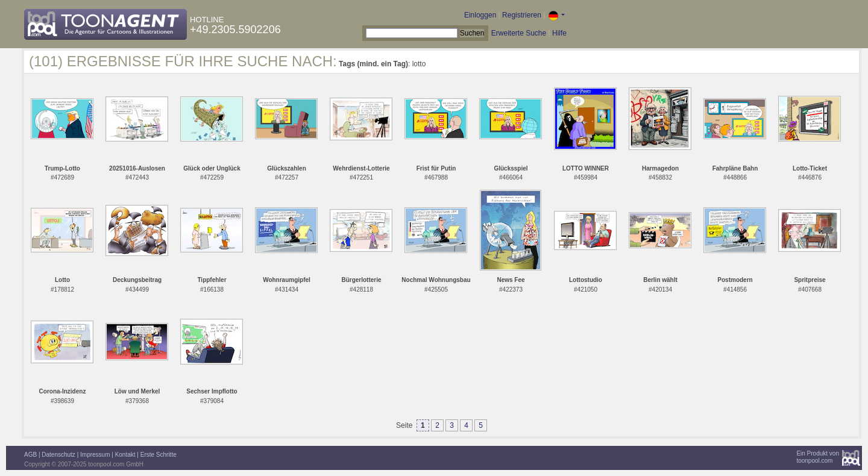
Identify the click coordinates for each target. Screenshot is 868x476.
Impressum (95, 455)
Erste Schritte (159, 455)
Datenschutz (58, 455)
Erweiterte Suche (519, 33)
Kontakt (125, 455)
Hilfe (559, 33)
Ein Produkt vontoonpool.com (818, 457)
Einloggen (480, 15)
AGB (30, 455)
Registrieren (522, 15)
